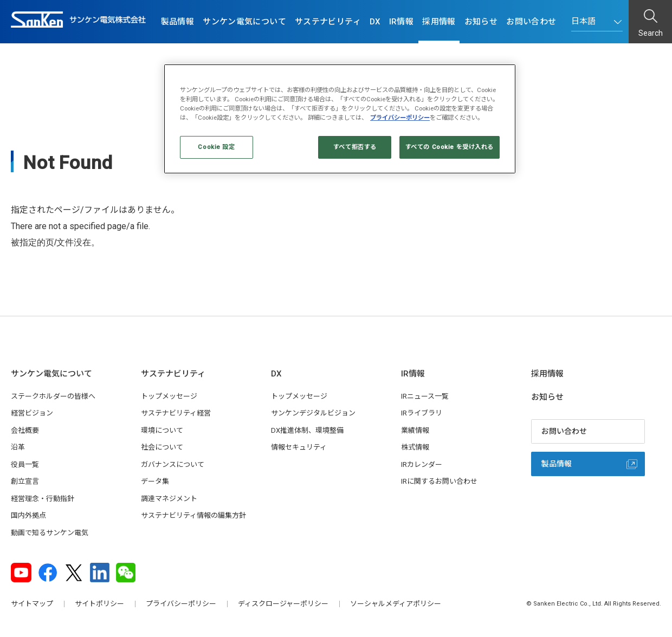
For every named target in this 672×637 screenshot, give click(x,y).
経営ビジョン (32, 413)
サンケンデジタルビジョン (313, 413)
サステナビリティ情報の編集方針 (193, 515)
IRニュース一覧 (425, 396)
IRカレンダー (422, 464)
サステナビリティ (328, 22)
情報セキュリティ (299, 447)
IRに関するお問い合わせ (439, 481)
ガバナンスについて (173, 464)
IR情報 (402, 22)
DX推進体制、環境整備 (307, 430)
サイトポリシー (99, 604)
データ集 (155, 481)
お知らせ (481, 22)
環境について (162, 430)
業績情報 (415, 430)
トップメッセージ (169, 396)
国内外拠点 (28, 515)
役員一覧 (25, 464)
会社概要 (25, 430)
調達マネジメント (169, 499)
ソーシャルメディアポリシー (396, 604)
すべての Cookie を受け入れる (450, 147)
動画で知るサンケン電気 (50, 533)
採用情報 (439, 22)
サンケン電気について (244, 22)
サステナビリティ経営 (176, 413)
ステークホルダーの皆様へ (53, 396)
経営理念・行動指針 (43, 499)
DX (375, 22)
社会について (162, 447)
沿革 (18, 447)
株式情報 (415, 447)
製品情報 (178, 22)
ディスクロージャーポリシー (283, 604)
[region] (340, 119)
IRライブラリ (422, 413)
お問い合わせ (531, 22)
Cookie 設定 (216, 147)
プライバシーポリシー (181, 604)
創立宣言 (25, 481)
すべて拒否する (355, 147)
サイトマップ (32, 604)
